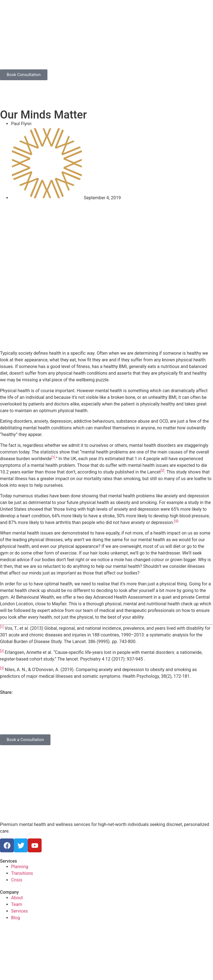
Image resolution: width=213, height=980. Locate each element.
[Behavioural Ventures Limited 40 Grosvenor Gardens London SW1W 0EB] (106, 949)
